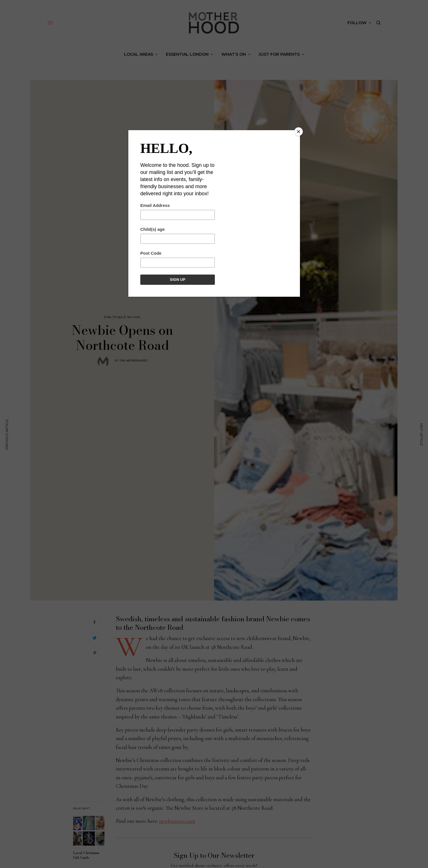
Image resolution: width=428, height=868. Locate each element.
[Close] (299, 132)
